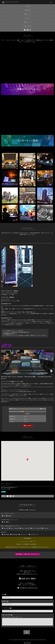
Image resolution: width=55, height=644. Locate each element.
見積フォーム (27, 22)
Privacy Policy (32, 640)
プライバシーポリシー (27, 642)
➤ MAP (4, 492)
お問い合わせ (27, 26)
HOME (28, 6)
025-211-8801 (28, 578)
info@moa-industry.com (27, 588)
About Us (28, 18)
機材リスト (27, 14)
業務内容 (27, 10)
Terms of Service (40, 640)
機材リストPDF (28, 426)
